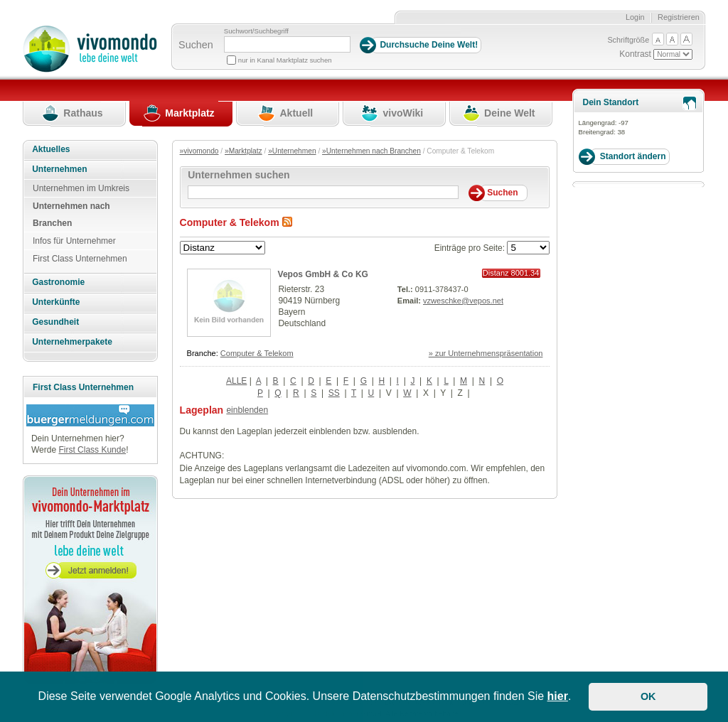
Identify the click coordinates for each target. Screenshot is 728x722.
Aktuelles (51, 149)
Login (635, 17)
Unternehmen (59, 169)
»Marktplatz (243, 151)
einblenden (247, 410)
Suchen (196, 45)
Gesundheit (55, 322)
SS (334, 393)
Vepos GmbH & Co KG (323, 274)
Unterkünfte (56, 302)
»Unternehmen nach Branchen (371, 151)
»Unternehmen (292, 151)
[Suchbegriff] (287, 44)
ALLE (236, 381)
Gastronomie (58, 282)
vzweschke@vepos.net (463, 301)
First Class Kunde (92, 450)
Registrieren (679, 17)
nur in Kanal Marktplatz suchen (285, 60)
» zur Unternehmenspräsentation (486, 353)
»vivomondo (199, 151)
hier (558, 696)
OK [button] (648, 696)
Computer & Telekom (257, 353)
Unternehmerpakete (72, 342)
